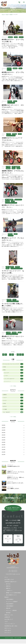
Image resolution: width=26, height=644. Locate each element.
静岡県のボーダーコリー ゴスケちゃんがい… (13, 106)
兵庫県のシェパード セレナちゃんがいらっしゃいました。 (16, 473)
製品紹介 (7, 598)
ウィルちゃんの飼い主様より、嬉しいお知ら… (13, 305)
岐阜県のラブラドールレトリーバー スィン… (13, 206)
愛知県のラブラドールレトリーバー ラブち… (13, 337)
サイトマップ (8, 633)
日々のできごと (18, 200)
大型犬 (11, 14)
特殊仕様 (8, 609)
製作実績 (8, 613)
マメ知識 (8, 167)
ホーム (3, 14)
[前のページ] (6, 355)
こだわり (9, 68)
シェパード (11, 236)
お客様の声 (7, 618)
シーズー (14, 376)
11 (20, 355)
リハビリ (13, 401)
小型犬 (13, 370)
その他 (13, 367)
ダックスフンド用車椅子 (12, 602)
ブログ (7, 14)
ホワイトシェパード (11, 136)
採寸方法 (8, 584)
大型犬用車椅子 (10, 607)
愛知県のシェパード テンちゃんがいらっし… (13, 239)
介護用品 (13, 395)
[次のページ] (23, 355)
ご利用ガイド (9, 591)
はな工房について (9, 620)
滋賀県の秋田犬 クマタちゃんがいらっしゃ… (13, 172)
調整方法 (8, 589)
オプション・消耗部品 (11, 611)
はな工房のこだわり (9, 580)
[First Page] (3, 355)
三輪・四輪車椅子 (16, 167)
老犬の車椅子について (11, 595)
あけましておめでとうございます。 (16, 483)
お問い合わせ (8, 631)
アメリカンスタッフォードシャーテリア (13, 364)
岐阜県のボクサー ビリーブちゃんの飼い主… (13, 41)
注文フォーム (8, 629)
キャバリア (14, 373)
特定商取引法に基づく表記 (11, 626)
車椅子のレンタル (9, 615)
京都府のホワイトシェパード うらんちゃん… (13, 139)
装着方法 (8, 587)
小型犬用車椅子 (10, 600)
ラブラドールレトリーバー (11, 203)
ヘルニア (13, 398)
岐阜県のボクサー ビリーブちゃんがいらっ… (13, 73)
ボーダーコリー (11, 103)
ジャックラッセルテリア (14, 379)
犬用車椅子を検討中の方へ (11, 582)
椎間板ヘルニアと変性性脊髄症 (13, 593)
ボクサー (21, 37)
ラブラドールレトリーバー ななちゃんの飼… (13, 272)
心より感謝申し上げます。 (14, 488)
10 (18, 355)
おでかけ (13, 406)
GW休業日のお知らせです (14, 466)
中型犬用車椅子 (10, 604)
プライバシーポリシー (10, 624)
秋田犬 (18, 168)
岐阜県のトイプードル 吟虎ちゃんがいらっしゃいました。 (16, 478)
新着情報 (10, 37)
